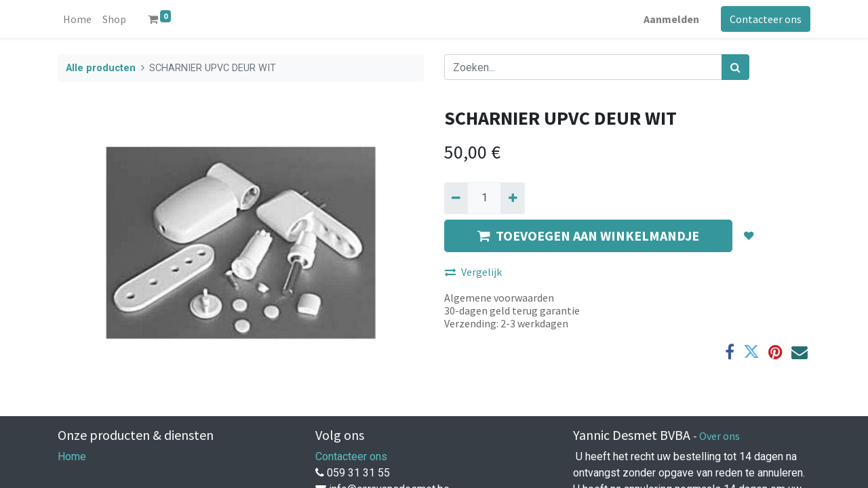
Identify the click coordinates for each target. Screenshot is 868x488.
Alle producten (101, 68)
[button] (749, 236)
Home (72, 456)
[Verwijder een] (456, 198)
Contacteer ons (766, 19)
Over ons (719, 436)
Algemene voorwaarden (499, 298)
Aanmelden (671, 19)
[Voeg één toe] (512, 198)
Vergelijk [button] (473, 272)
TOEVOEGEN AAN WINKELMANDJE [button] (588, 236)
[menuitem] (77, 19)
